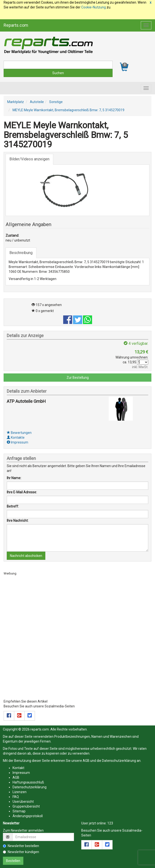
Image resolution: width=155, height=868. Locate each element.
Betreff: (13, 506)
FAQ (16, 797)
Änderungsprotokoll (28, 816)
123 (110, 823)
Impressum (17, 442)
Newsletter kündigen (21, 852)
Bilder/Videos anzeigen (29, 159)
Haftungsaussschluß (28, 782)
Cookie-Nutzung (94, 7)
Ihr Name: (14, 478)
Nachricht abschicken (26, 556)
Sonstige (56, 102)
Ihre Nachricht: (18, 521)
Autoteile (37, 102)
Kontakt (18, 768)
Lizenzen (20, 792)
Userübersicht (23, 802)
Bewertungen (19, 433)
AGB (86, 761)
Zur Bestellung (78, 378)
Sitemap (19, 811)
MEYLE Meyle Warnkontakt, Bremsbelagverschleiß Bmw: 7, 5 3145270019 (68, 110)
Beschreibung (21, 253)
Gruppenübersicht (26, 806)
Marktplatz (16, 102)
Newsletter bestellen (21, 846)
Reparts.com (16, 25)
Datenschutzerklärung (119, 761)
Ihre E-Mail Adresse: (22, 492)
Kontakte (16, 437)
